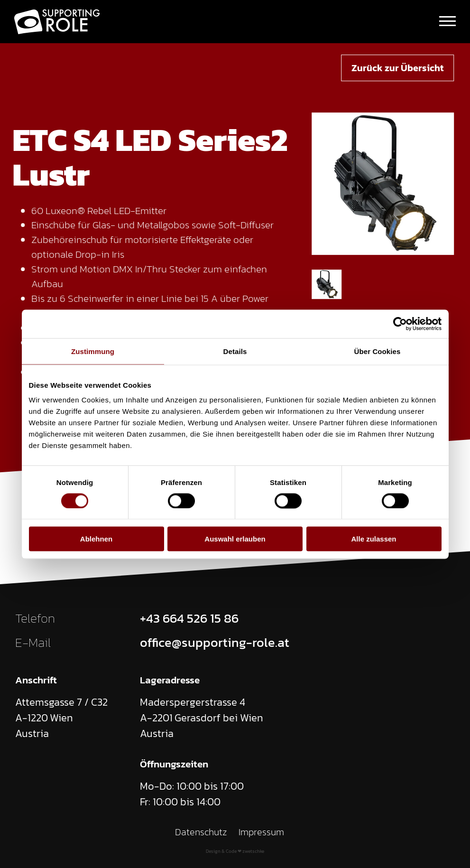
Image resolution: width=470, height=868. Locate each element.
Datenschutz (201, 832)
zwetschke (253, 851)
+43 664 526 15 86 (189, 618)
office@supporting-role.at (215, 643)
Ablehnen (96, 539)
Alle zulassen (373, 539)
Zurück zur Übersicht (397, 68)
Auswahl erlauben (235, 539)
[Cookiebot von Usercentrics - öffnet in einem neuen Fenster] (400, 324)
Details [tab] (235, 351)
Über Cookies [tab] (378, 351)
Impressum (261, 832)
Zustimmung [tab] (93, 351)
